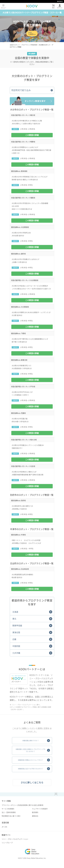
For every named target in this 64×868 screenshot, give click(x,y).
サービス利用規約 (8, 809)
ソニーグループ (7, 843)
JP (3, 827)
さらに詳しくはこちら (32, 783)
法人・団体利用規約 (9, 812)
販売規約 (35, 812)
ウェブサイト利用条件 (40, 809)
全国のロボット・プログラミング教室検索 (23, 45)
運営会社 (35, 816)
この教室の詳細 (32, 135)
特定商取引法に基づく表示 (11, 816)
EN (6, 827)
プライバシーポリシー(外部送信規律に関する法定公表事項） (23, 805)
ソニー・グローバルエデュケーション (15, 839)
